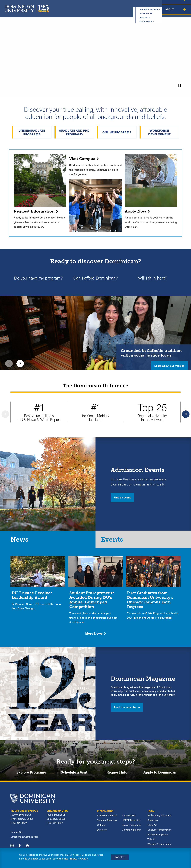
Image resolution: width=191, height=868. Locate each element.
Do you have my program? (38, 278)
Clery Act (152, 828)
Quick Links (149, 5)
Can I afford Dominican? (95, 278)
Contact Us (16, 835)
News (20, 541)
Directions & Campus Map (24, 840)
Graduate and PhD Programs (74, 132)
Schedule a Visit (74, 775)
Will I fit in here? (153, 278)
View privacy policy (75, 859)
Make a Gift (108, 5)
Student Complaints (158, 838)
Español (171, 5)
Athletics (128, 5)
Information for (81, 5)
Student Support (133, 12)
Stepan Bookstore (131, 828)
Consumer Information (159, 833)
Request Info (117, 775)
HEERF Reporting (131, 824)
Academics (76, 12)
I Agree (120, 857)
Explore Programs (31, 775)
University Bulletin (131, 833)
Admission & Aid (103, 12)
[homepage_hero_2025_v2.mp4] (95, 48)
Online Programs (117, 132)
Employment (129, 819)
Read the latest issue (127, 710)
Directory (102, 833)
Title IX (151, 843)
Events (114, 541)
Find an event (122, 498)
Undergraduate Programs (32, 132)
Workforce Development (159, 132)
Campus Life (162, 12)
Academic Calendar (107, 819)
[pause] (180, 85)
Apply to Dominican (160, 775)
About (182, 12)
